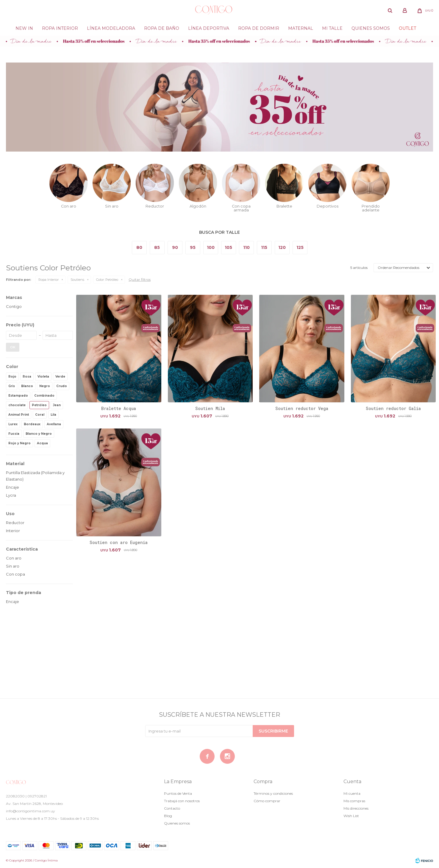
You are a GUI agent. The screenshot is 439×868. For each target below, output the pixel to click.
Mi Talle (332, 28)
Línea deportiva (209, 28)
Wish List (351, 816)
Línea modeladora (111, 28)
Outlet (407, 28)
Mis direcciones (356, 808)
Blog (168, 816)
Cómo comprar (267, 801)
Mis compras (354, 801)
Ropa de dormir (259, 28)
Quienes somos (371, 28)
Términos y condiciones (273, 793)
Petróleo (107, 280)
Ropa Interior (60, 28)
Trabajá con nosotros (182, 801)
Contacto (172, 808)
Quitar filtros (140, 279)
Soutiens (77, 280)
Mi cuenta (352, 793)
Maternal (301, 28)
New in (24, 28)
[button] (390, 10)
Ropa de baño (162, 28)
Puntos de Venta (178, 793)
